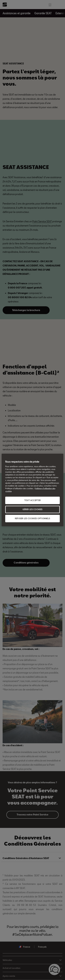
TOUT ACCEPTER (32, 500)
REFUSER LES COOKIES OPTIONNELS (32, 518)
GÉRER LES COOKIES (32, 509)
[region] (32, 490)
